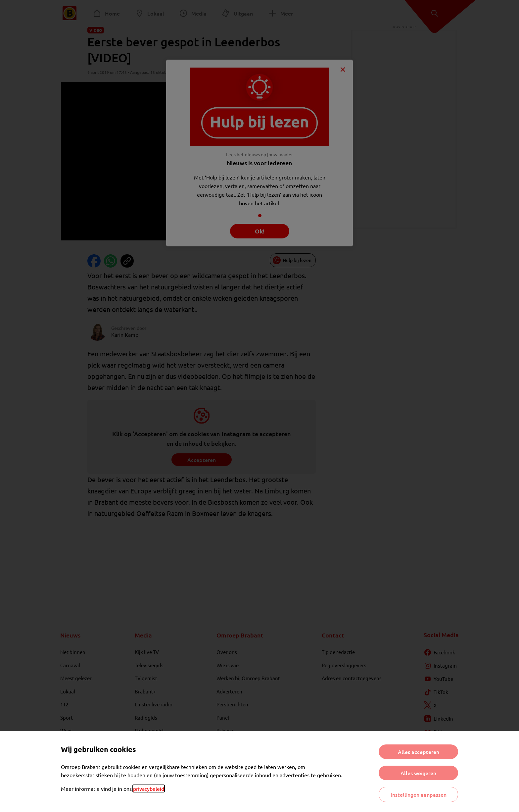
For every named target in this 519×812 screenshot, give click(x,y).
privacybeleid (149, 788)
